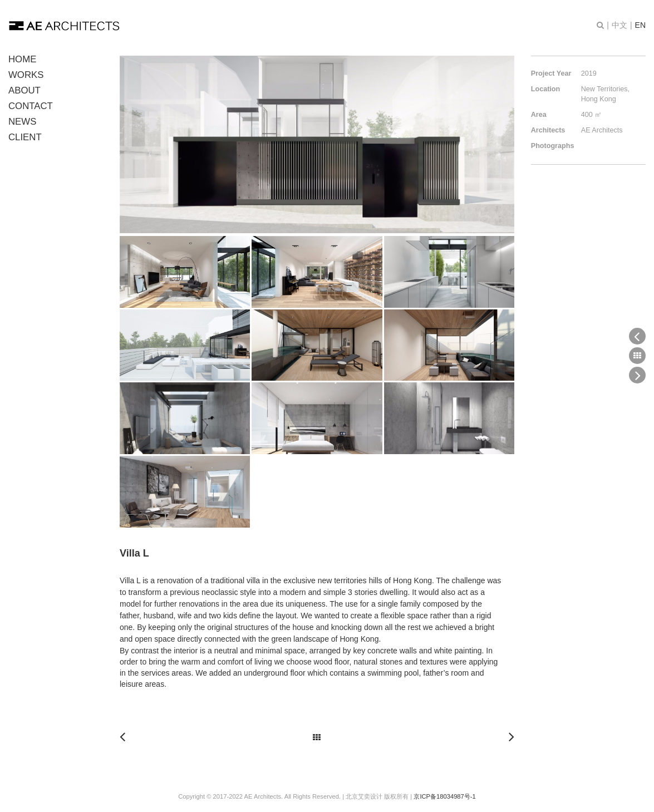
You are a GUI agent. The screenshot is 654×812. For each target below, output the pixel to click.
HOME (22, 59)
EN (640, 25)
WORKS (26, 75)
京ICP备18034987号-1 (444, 796)
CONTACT (31, 106)
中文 (619, 25)
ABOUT (24, 90)
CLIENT (25, 137)
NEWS (22, 122)
